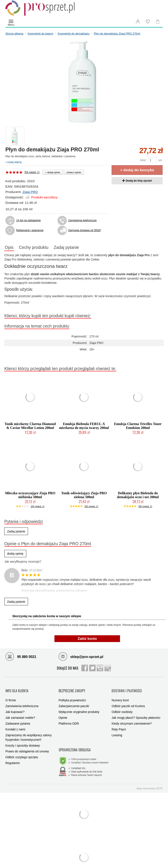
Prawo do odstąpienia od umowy (27, 746)
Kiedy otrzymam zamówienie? (132, 719)
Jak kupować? (15, 707)
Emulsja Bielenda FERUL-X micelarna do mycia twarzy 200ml (84, 427)
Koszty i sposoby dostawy (23, 741)
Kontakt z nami (15, 724)
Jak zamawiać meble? (20, 713)
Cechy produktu (40, 248)
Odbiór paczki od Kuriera (128, 701)
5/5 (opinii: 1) (32, 172)
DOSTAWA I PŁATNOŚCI (127, 688)
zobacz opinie (74, 172)
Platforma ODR (69, 719)
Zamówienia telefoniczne (82, 220)
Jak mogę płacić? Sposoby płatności (136, 713)
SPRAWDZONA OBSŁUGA (75, 742)
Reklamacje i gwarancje (30, 230)
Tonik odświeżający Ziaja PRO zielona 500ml (84, 496)
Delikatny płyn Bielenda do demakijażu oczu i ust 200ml (138, 496)
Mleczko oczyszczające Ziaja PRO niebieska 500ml (30, 496)
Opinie (63, 713)
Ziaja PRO (30, 192)
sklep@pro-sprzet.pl (81, 657)
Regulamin (13, 758)
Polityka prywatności (72, 695)
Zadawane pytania (18, 719)
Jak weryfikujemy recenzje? (23, 563)
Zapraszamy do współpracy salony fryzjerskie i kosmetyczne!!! (29, 732)
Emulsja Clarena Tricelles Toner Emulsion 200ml (138, 427)
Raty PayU (119, 724)
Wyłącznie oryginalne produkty (79, 707)
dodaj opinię (15, 555)
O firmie (11, 695)
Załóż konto (87, 640)
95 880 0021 (21, 657)
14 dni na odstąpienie (28, 220)
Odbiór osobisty (122, 707)
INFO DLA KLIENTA (17, 688)
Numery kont (120, 695)
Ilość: (143, 160)
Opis (11, 248)
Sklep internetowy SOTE (149, 777)
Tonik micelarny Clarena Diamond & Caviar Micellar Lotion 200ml (30, 427)
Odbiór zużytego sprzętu (22, 752)
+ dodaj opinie (53, 172)
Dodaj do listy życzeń (137, 181)
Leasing (117, 730)
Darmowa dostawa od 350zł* (85, 230)
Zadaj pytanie (77, 248)
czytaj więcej (13, 162)
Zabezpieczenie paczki (74, 701)
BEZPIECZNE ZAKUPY (72, 688)
